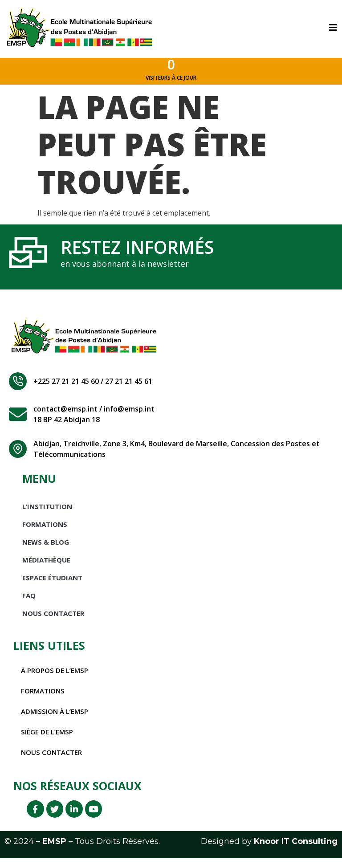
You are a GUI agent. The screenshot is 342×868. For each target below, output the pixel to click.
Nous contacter (53, 758)
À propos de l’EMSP (56, 676)
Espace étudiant (52, 584)
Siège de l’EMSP (48, 738)
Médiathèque (46, 566)
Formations (45, 530)
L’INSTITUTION (47, 513)
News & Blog (46, 548)
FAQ (29, 602)
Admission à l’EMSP (56, 717)
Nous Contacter (53, 619)
